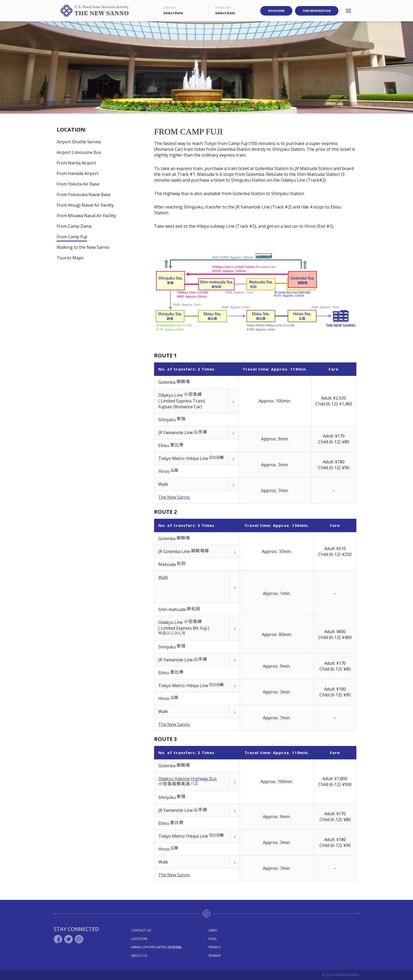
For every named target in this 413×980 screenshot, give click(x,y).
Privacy (215, 947)
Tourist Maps (70, 258)
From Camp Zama (74, 226)
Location (139, 939)
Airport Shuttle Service (79, 142)
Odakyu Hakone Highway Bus (188, 779)
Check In (170, 8)
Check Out (223, 8)
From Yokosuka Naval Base (84, 195)
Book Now (276, 11)
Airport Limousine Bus (79, 152)
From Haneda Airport (78, 173)
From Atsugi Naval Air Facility (85, 205)
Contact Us (141, 930)
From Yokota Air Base (78, 184)
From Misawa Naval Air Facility (86, 216)
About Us (139, 956)
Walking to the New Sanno (83, 247)
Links (213, 930)
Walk (163, 577)
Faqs (213, 939)
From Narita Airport (76, 163)
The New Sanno (174, 497)
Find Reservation (317, 11)
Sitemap (215, 956)
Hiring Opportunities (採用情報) (156, 947)
